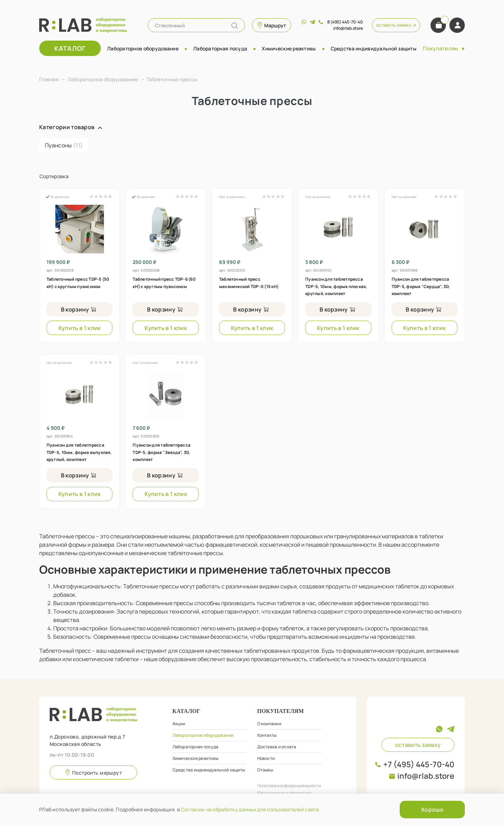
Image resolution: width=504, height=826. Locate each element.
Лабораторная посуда (220, 48)
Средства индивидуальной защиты (374, 48)
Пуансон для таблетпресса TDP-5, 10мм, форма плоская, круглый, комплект (336, 286)
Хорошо (432, 810)
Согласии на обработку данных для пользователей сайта (250, 809)
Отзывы (265, 770)
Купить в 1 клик (80, 328)
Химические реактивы (289, 48)
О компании (269, 724)
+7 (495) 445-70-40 (419, 764)
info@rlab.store (426, 776)
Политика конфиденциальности (289, 786)
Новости (266, 758)
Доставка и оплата (277, 747)
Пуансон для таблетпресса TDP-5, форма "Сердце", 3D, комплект (421, 286)
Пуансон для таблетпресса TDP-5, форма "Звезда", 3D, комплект (162, 452)
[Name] (235, 26)
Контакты (267, 735)
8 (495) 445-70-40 (345, 22)
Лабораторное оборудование (143, 48)
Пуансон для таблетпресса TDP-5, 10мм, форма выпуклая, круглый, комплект (79, 452)
